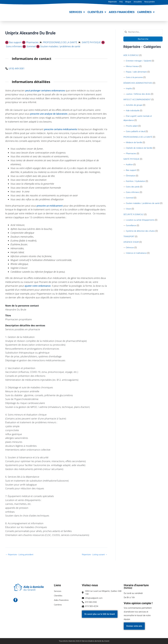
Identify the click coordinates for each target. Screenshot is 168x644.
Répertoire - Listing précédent (20, 555)
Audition (130, 167)
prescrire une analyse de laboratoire (49, 114)
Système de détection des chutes (141, 239)
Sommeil (130, 201)
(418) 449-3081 (17, 68)
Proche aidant (132, 127)
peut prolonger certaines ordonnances (45, 91)
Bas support (132, 172)
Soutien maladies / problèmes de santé (144, 206)
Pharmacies (132, 156)
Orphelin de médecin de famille (140, 150)
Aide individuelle (134, 112)
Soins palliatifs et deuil (136, 133)
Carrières (146, 12)
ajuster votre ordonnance (38, 286)
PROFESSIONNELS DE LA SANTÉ (138, 139)
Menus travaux (133, 67)
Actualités (138, 2)
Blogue (128, 2)
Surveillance (132, 233)
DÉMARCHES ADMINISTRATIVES (138, 83)
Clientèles (97, 12)
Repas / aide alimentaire (137, 72)
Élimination (131, 178)
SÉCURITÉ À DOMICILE (134, 222)
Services (77, 12)
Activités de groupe (135, 106)
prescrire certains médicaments (61, 129)
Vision (129, 216)
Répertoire (112, 2)
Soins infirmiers (133, 195)
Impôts (129, 89)
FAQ (121, 2)
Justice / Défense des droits (139, 95)
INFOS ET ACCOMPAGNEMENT (138, 100)
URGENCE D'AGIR (131, 250)
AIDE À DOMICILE (131, 55)
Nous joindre (149, 2)
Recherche (143, 39)
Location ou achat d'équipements (141, 228)
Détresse (130, 256)
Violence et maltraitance (137, 261)
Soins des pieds (133, 189)
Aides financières (122, 12)
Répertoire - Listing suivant (94, 555)
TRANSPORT (129, 244)
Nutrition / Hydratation (136, 184)
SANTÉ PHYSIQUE (132, 161)
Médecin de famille (135, 144)
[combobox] (143, 32)
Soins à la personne (135, 78)
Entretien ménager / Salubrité (139, 61)
